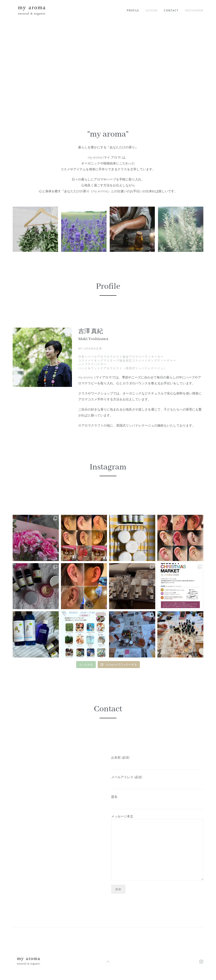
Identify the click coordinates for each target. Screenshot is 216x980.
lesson (152, 10)
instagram (194, 10)
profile (133, 10)
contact (171, 10)
